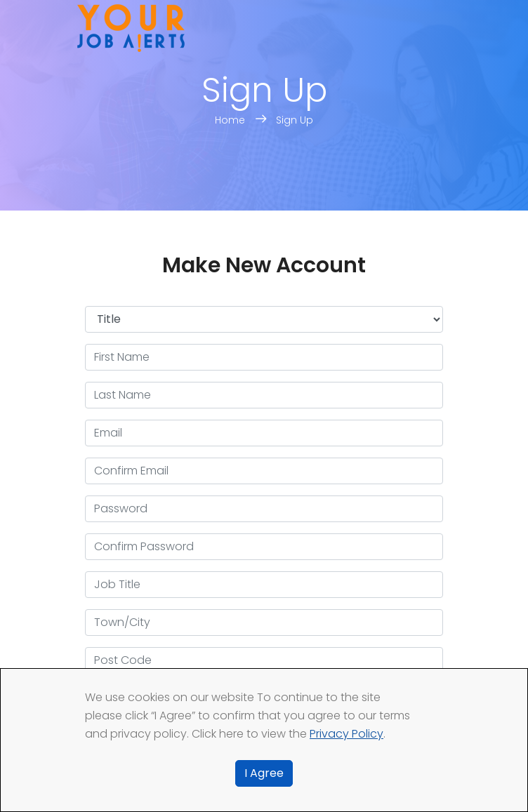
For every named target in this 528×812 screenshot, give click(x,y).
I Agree (264, 773)
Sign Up (295, 120)
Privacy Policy (346, 734)
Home (231, 120)
